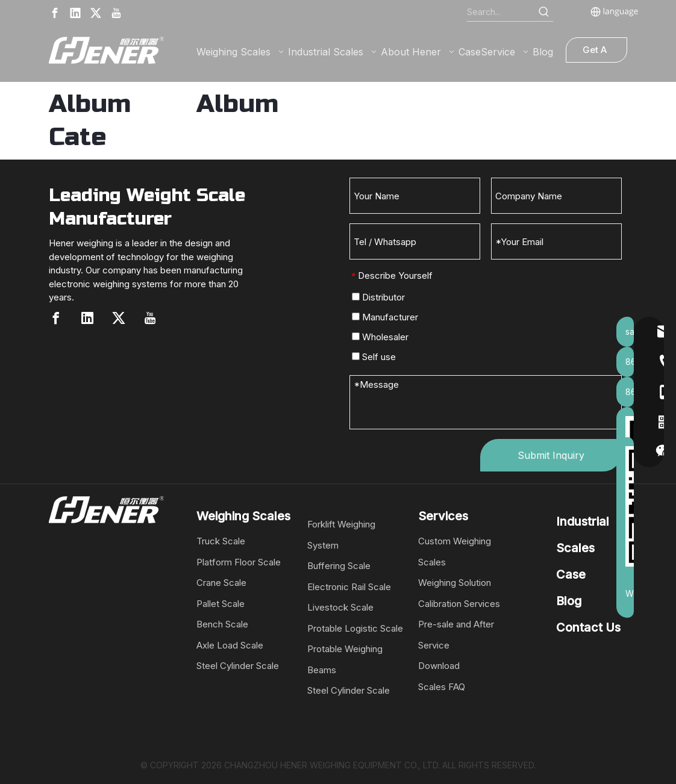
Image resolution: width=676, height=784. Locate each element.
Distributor (378, 297)
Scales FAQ (442, 687)
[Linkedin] (75, 13)
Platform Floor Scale (239, 562)
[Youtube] (116, 13)
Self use (374, 357)
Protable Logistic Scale (355, 628)
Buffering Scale (339, 566)
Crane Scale (221, 583)
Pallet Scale (221, 604)
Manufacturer (385, 317)
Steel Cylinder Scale (238, 666)
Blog (569, 601)
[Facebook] (55, 13)
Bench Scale (222, 624)
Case (571, 574)
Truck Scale (221, 541)
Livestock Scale (340, 607)
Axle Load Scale (230, 645)
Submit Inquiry (551, 455)
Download (439, 666)
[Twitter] (96, 13)
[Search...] (501, 12)
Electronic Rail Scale (349, 587)
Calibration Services (459, 604)
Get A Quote (596, 53)
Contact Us (588, 627)
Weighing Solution (455, 583)
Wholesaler (380, 337)
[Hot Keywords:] (544, 12)
